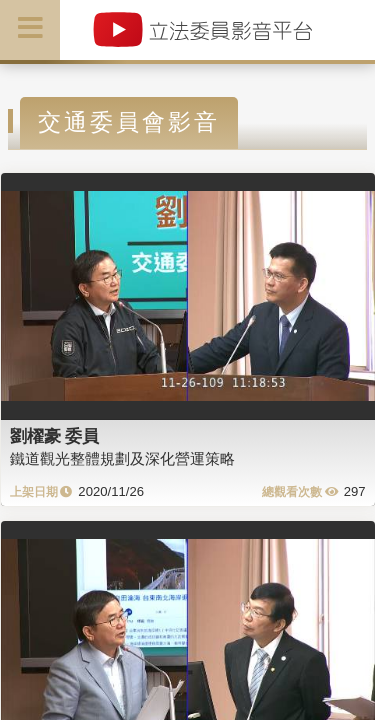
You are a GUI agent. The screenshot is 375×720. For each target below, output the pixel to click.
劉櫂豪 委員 (55, 436)
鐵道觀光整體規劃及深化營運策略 (122, 458)
